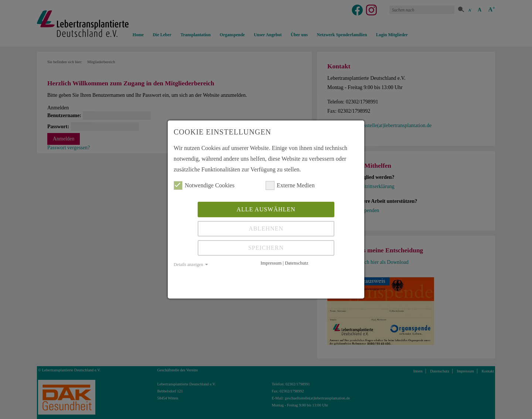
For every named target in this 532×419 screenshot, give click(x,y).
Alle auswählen (266, 209)
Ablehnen (266, 229)
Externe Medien (290, 185)
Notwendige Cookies (204, 185)
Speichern (266, 248)
